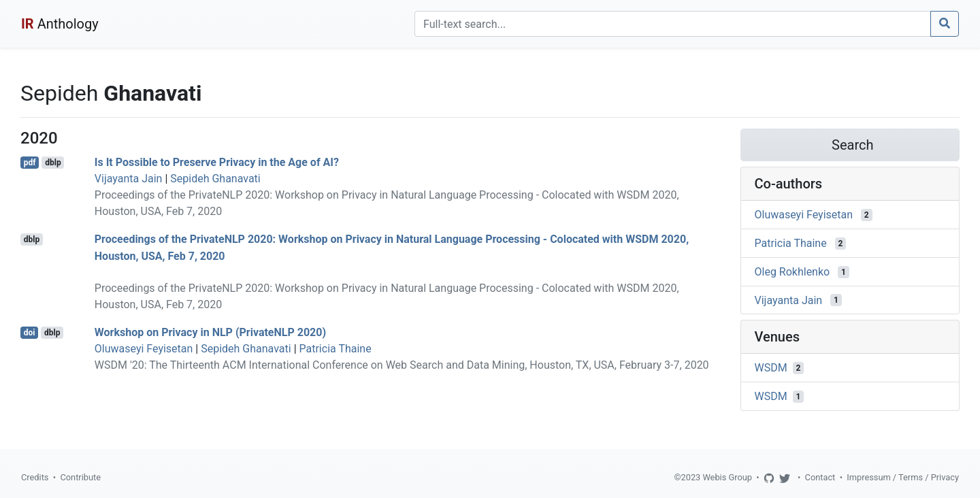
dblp (53, 163)
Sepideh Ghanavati (215, 179)
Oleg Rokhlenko (793, 272)
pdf (30, 163)
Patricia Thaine (336, 349)
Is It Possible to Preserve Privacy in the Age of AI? (217, 162)
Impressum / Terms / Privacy (903, 477)
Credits (35, 477)
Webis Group (727, 477)
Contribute (80, 477)
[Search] (673, 24)
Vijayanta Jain (129, 179)
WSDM (771, 368)
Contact (820, 477)
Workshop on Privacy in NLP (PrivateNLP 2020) (210, 332)
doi (30, 333)
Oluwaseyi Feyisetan (144, 349)
